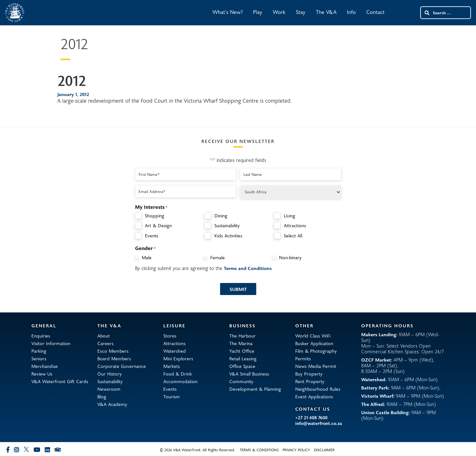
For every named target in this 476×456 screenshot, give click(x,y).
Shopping (155, 216)
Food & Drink (178, 374)
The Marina (241, 343)
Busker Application (314, 343)
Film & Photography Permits (316, 355)
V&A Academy (112, 404)
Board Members (114, 358)
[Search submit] (427, 13)
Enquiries (41, 336)
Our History (110, 374)
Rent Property (310, 381)
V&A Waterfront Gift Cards (60, 381)
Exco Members (113, 351)
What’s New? (228, 12)
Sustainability (227, 225)
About (104, 336)
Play (258, 12)
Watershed (175, 351)
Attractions (295, 225)
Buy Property (309, 374)
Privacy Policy (296, 450)
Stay (301, 12)
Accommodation (180, 381)
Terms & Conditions (259, 450)
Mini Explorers (178, 358)
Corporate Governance (122, 366)
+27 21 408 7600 (311, 418)
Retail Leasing (243, 358)
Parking (39, 351)
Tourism (172, 396)
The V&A (326, 12)
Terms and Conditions (248, 268)
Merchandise (45, 366)
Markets (172, 366)
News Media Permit (316, 366)
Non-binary (290, 257)
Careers (105, 343)
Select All (293, 236)
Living (290, 216)
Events (152, 236)
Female (218, 257)
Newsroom (109, 389)
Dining (221, 216)
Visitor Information (51, 343)
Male (147, 257)
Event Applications (314, 396)
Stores (170, 336)
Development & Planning (255, 389)
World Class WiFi (313, 336)
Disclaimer (324, 450)
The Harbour (242, 336)
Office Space (242, 366)
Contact (375, 12)
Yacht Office (242, 351)
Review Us (42, 374)
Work (279, 12)
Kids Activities (228, 236)
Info (351, 12)
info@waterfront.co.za (319, 423)
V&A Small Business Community (249, 377)
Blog (102, 396)
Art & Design (158, 225)
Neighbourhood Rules (318, 389)
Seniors (39, 358)
